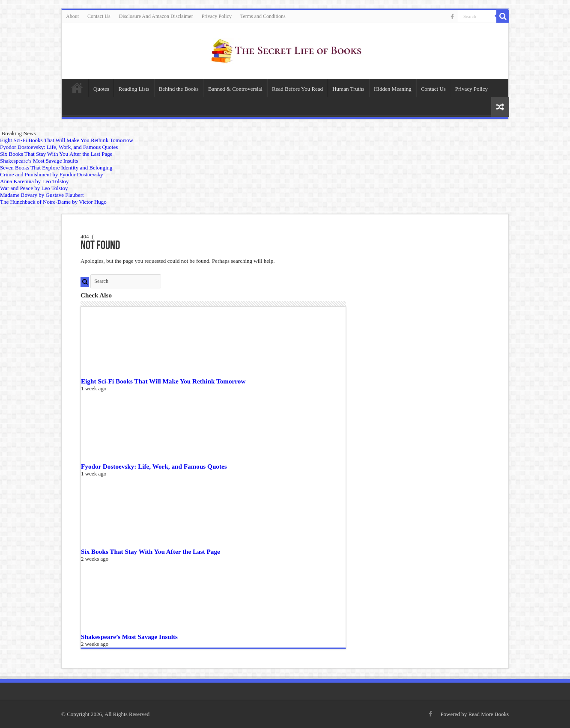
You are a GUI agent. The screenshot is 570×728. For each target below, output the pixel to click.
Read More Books (488, 714)
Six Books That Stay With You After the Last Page (151, 551)
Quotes (101, 89)
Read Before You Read (297, 89)
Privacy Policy (217, 16)
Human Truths (348, 89)
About (72, 16)
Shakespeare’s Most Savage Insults (129, 637)
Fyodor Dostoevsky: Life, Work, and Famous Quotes (154, 466)
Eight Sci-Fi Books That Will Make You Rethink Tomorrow (163, 381)
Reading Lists (134, 89)
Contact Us (99, 16)
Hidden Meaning (393, 89)
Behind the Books (179, 89)
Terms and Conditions (263, 16)
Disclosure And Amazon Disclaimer (156, 16)
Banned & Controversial (235, 89)
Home (77, 88)
